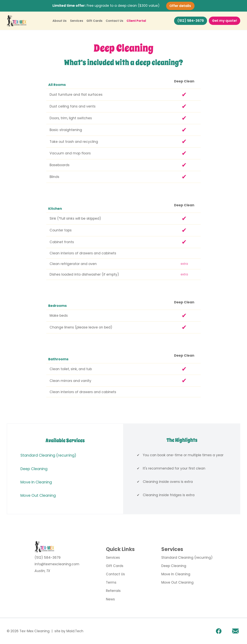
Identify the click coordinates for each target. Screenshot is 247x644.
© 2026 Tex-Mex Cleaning (28, 631)
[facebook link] (219, 631)
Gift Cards (94, 21)
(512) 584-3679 (191, 21)
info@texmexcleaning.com (57, 564)
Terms (111, 582)
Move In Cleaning (36, 482)
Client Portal (136, 21)
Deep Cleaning (34, 469)
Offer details (180, 6)
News (110, 599)
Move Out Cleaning (38, 495)
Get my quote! (225, 21)
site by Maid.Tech (69, 631)
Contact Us (115, 21)
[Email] (235, 631)
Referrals (113, 591)
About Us (60, 21)
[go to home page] (57, 547)
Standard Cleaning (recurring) (48, 455)
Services (77, 21)
